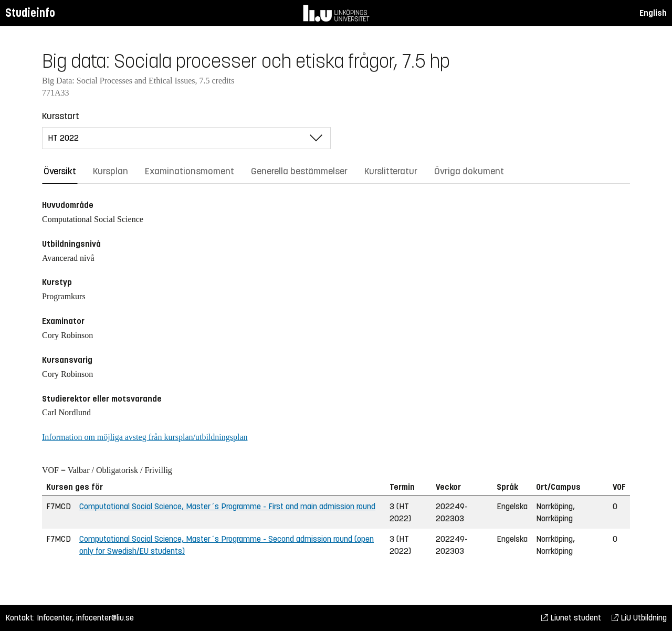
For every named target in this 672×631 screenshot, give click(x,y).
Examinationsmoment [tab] (190, 171)
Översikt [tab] (60, 171)
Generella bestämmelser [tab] (299, 171)
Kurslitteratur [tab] (391, 171)
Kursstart (61, 116)
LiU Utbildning (639, 618)
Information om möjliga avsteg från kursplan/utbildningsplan (145, 437)
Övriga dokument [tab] (469, 171)
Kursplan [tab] (111, 171)
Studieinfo (30, 13)
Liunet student (571, 618)
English (653, 13)
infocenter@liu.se (105, 618)
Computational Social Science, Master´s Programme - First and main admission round (227, 506)
